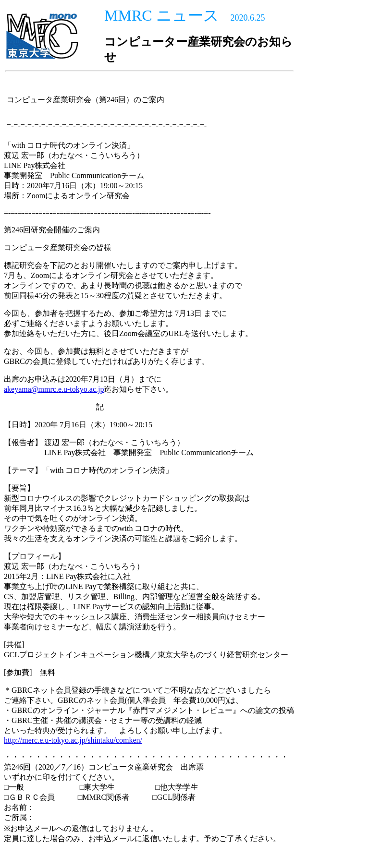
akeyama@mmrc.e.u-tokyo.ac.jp (54, 389)
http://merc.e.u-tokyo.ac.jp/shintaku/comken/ (73, 740)
